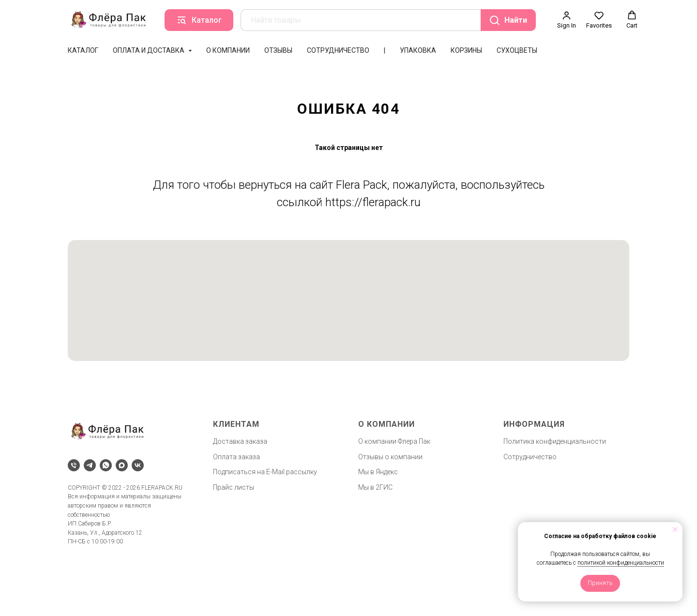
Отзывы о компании (390, 457)
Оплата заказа (236, 457)
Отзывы (278, 50)
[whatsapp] (106, 465)
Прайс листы (234, 487)
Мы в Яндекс (378, 472)
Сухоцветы (517, 50)
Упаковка (418, 50)
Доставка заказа (240, 441)
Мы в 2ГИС (375, 487)
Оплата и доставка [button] (149, 50)
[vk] (138, 465)
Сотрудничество (338, 50)
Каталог (83, 50)
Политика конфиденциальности (555, 441)
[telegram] (90, 465)
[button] (567, 20)
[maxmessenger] (122, 465)
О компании (228, 50)
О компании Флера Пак (394, 441)
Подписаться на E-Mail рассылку (265, 472)
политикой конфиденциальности (621, 563)
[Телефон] (74, 465)
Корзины (466, 50)
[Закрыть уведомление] (675, 529)
